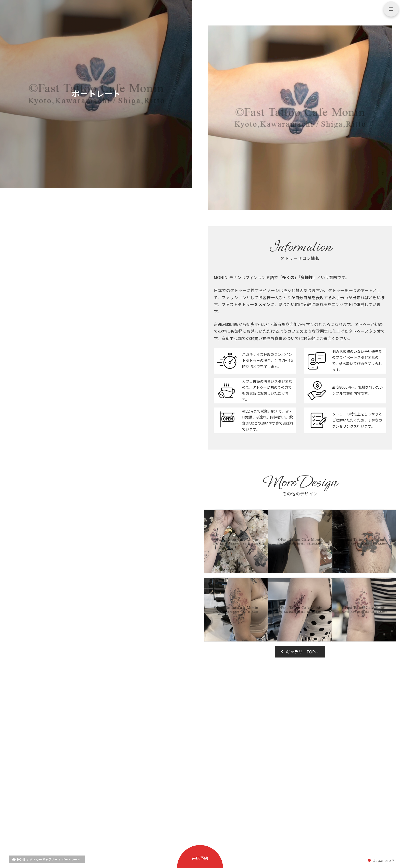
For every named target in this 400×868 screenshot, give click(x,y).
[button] (300, 652)
